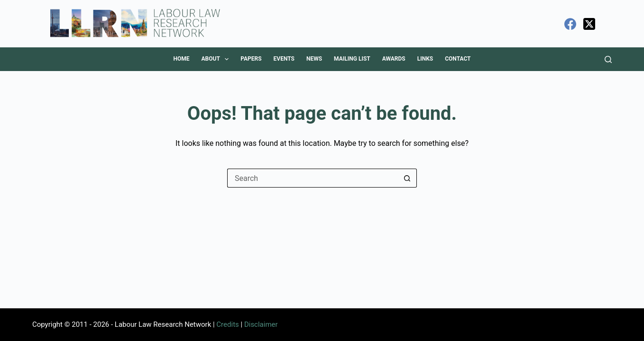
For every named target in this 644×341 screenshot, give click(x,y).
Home (181, 59)
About (217, 59)
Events (284, 59)
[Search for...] (313, 178)
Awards (394, 59)
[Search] (608, 59)
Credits (227, 324)
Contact (458, 59)
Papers (251, 59)
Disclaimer (261, 324)
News (314, 59)
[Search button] (407, 178)
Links (425, 59)
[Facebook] (570, 24)
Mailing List (352, 59)
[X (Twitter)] (589, 24)
